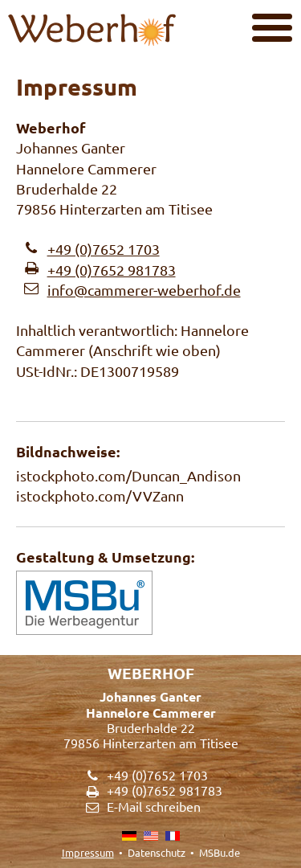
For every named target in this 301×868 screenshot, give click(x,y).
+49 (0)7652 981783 (112, 270)
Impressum (88, 852)
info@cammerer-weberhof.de (144, 290)
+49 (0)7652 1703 (104, 249)
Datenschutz (157, 852)
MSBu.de (220, 852)
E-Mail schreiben (154, 806)
